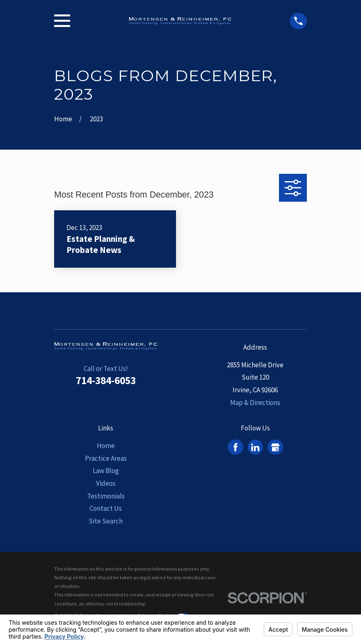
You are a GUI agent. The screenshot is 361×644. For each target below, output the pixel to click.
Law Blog (106, 471)
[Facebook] (235, 447)
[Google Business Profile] (275, 447)
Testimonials (106, 496)
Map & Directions (255, 403)
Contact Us (106, 508)
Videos (106, 483)
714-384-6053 (106, 380)
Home (106, 446)
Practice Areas (106, 458)
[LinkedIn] (255, 447)
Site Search (106, 521)
